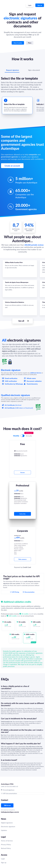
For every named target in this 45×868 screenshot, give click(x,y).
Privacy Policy (6, 844)
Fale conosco (22, 559)
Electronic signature (8, 826)
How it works (18, 43)
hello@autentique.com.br (10, 812)
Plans (30, 43)
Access (23, 472)
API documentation (10, 793)
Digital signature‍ (7, 823)
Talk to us (7, 805)
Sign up (40, 5)
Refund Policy (6, 848)
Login (3, 859)
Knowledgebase (9, 790)
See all (21, 321)
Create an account (12, 166)
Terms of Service (7, 841)
